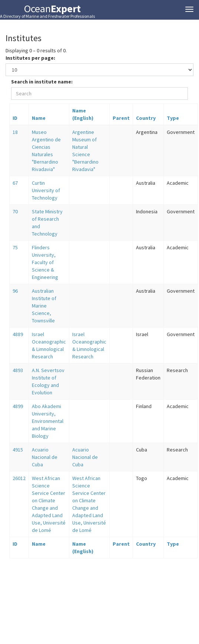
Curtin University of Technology (46, 190)
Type (173, 118)
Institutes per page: (30, 58)
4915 (18, 450)
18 (15, 132)
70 (15, 211)
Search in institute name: (42, 82)
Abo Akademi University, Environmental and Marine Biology (48, 421)
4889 (18, 334)
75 (15, 247)
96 (15, 291)
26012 (19, 478)
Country (146, 118)
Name (39, 118)
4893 (18, 370)
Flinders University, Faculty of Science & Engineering (45, 262)
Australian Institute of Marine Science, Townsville (44, 306)
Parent (121, 118)
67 (15, 183)
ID (15, 118)
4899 (18, 406)
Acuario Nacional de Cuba (45, 457)
